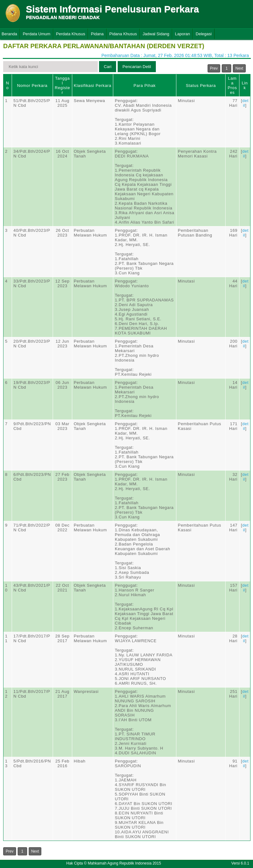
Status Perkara (201, 86)
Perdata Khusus (71, 34)
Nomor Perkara (32, 86)
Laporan (183, 34)
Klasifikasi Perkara (93, 86)
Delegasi (204, 34)
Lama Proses (232, 85)
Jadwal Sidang (156, 34)
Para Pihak (144, 86)
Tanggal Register (62, 85)
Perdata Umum (36, 34)
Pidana (97, 34)
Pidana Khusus (123, 34)
